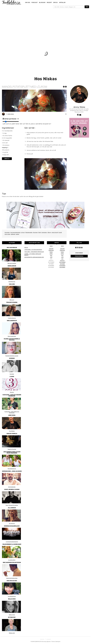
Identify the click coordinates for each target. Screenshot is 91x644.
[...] (69, 7)
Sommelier (44, 232)
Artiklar (62, 2)
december (62, 267)
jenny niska (7, 234)
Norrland (35, 232)
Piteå (40, 232)
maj (51, 255)
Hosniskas (7, 232)
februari (51, 250)
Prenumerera (79, 256)
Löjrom (23, 232)
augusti (62, 260)
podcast (35, 2)
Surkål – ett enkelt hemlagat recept (33, 254)
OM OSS (42, 639)
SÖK (87, 7)
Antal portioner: (11, 119)
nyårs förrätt (55, 232)
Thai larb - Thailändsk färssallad (34, 252)
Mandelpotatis (29, 232)
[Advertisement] (45, 21)
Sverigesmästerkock (15, 232)
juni (51, 257)
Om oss (28, 2)
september (62, 262)
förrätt (60, 232)
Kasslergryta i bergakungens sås (34, 257)
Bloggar (42, 2)
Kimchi (26, 247)
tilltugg (49, 232)
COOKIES (49, 639)
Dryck (55, 2)
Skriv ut (7, 159)
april (51, 254)
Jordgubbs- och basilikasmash (33, 250)
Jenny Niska (11, 114)
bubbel (17, 234)
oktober (62, 264)
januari (51, 249)
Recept (49, 2)
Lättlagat (13, 234)
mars (51, 252)
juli (62, 259)
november (62, 265)
